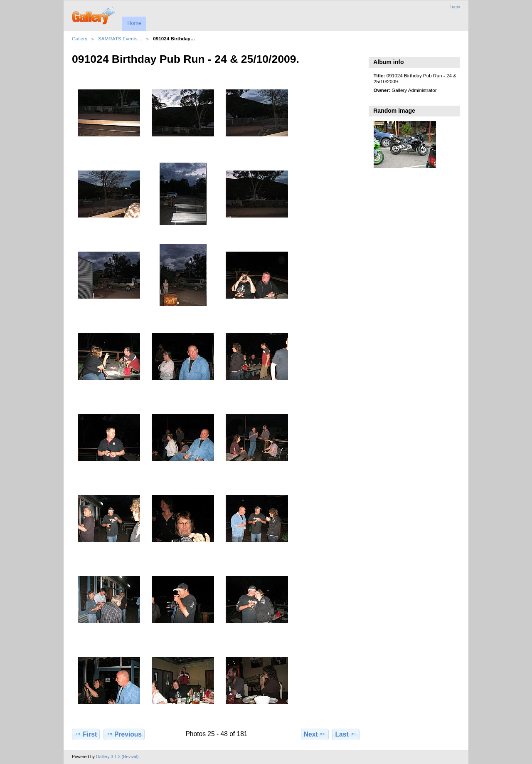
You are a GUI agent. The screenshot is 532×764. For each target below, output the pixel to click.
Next (315, 734)
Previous (124, 734)
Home (134, 23)
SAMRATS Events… (120, 38)
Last (346, 734)
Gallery (80, 38)
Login (455, 7)
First (86, 734)
